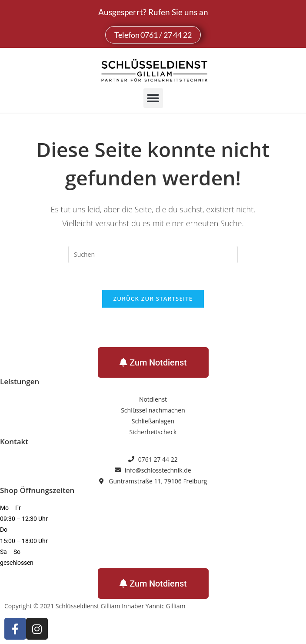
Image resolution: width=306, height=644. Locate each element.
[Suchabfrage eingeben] (153, 255)
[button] (153, 98)
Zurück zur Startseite (153, 299)
